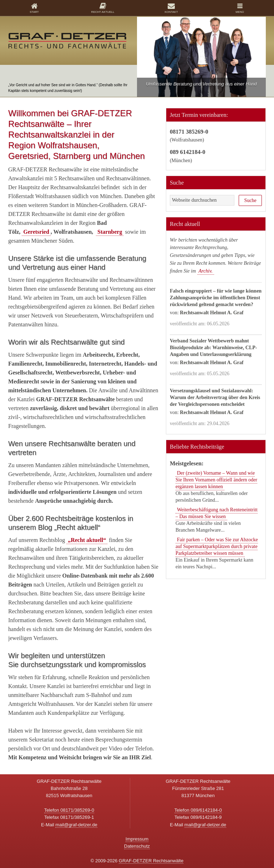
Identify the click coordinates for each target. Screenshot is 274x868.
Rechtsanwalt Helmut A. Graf (212, 313)
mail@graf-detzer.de (76, 825)
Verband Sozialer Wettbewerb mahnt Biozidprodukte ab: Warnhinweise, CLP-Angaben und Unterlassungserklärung (214, 348)
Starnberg (110, 232)
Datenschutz (137, 846)
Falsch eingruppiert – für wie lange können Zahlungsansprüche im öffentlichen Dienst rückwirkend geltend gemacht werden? (216, 298)
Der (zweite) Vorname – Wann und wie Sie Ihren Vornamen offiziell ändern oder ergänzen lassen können (216, 480)
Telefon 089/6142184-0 (198, 810)
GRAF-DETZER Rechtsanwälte (151, 861)
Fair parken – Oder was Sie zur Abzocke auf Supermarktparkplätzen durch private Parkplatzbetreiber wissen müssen (217, 546)
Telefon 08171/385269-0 (69, 810)
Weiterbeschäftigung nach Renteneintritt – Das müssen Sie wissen (217, 513)
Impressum (137, 839)
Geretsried (36, 232)
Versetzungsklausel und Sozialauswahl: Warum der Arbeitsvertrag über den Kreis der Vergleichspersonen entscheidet (215, 397)
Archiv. (206, 271)
